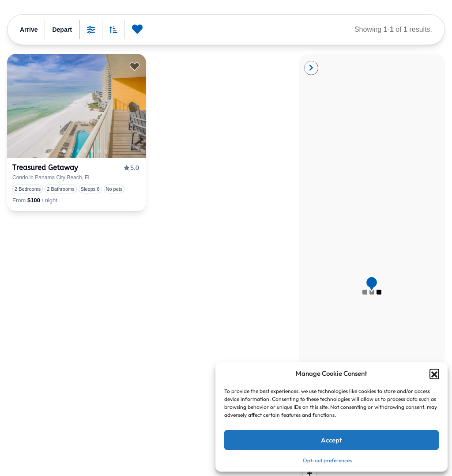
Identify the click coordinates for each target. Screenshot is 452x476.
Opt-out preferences (327, 460)
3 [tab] (92, 151)
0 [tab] (71, 151)
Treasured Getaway (45, 168)
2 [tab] (85, 151)
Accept (331, 440)
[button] (434, 374)
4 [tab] (99, 151)
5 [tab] (106, 151)
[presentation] (77, 106)
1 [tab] (64, 151)
